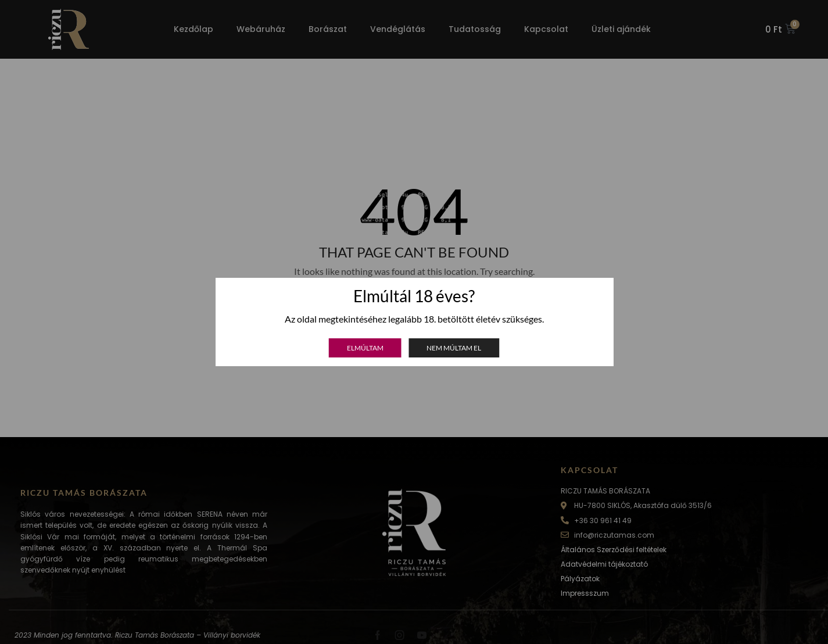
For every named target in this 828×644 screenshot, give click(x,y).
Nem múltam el (454, 348)
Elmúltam (365, 348)
